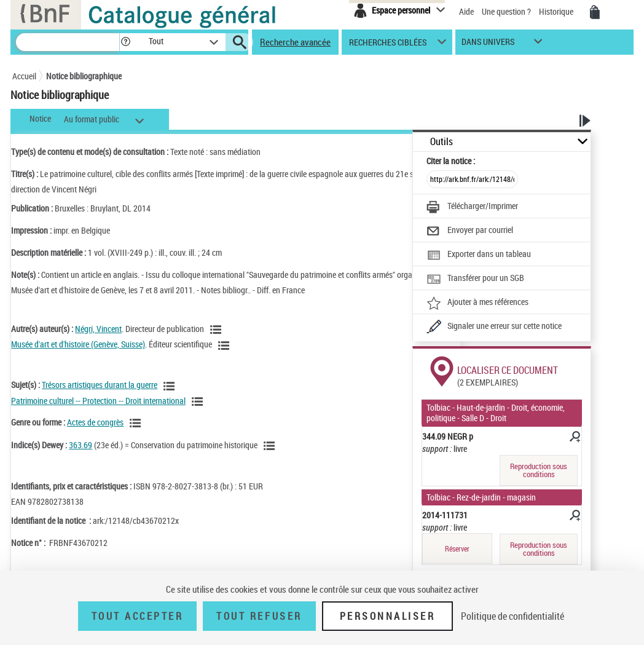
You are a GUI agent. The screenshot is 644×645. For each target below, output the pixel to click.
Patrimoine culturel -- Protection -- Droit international (98, 401)
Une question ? (506, 11)
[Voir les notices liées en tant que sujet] (171, 386)
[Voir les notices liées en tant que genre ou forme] (137, 423)
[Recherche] (68, 42)
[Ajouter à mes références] (477, 303)
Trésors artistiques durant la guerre (100, 385)
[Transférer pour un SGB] (475, 279)
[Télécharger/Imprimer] (472, 207)
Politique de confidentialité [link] (512, 616)
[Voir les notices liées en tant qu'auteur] (218, 330)
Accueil (24, 76)
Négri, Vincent (98, 329)
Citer (451, 161)
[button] (125, 42)
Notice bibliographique (84, 76)
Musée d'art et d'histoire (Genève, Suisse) (78, 344)
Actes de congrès (95, 422)
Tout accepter (138, 616)
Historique (557, 11)
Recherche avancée (295, 42)
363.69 (80, 445)
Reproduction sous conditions (539, 470)
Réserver (457, 549)
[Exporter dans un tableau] (479, 255)
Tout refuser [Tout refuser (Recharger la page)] (259, 616)
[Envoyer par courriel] (470, 231)
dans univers (488, 45)
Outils (442, 142)
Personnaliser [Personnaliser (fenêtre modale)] (388, 616)
